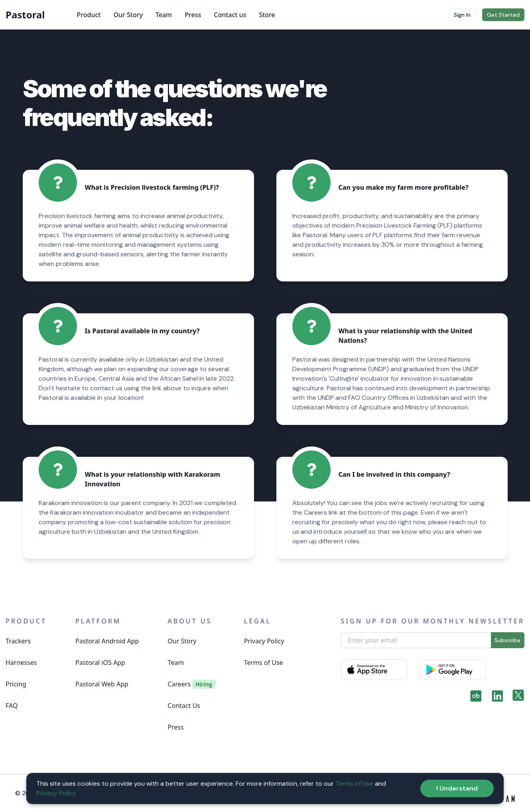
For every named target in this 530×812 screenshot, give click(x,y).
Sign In (462, 15)
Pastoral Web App (102, 684)
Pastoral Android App (107, 641)
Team (164, 15)
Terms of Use (264, 663)
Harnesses (21, 663)
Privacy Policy (264, 641)
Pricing (16, 684)
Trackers (18, 641)
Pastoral (25, 15)
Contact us (230, 15)
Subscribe (507, 640)
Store (267, 15)
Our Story (128, 15)
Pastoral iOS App (100, 663)
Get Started (503, 15)
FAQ (12, 706)
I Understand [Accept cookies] (457, 788)
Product (89, 15)
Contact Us (184, 706)
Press (193, 15)
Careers (179, 684)
